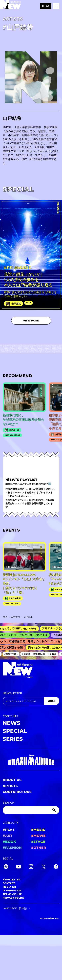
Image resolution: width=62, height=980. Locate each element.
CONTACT (9, 883)
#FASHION (12, 848)
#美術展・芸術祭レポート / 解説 (41, 654)
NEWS (11, 723)
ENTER (51, 701)
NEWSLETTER (12, 693)
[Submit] (54, 810)
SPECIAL (15, 731)
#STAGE (38, 842)
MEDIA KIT (10, 887)
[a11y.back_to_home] (10, 6)
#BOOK (9, 842)
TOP (5, 617)
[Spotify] (6, 867)
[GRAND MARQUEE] (31, 760)
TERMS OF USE (12, 894)
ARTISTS (10, 786)
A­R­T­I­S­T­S (16, 617)
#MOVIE (38, 836)
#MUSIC (38, 830)
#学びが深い (12, 654)
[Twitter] (43, 867)
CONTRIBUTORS (17, 792)
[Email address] (23, 701)
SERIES (13, 739)
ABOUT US (12, 780)
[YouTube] (19, 867)
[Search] (31, 810)
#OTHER (39, 848)
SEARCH (9, 803)
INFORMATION (12, 891)
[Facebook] (56, 867)
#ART (8, 836)
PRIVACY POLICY (14, 898)
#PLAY (9, 830)
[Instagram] (31, 867)
